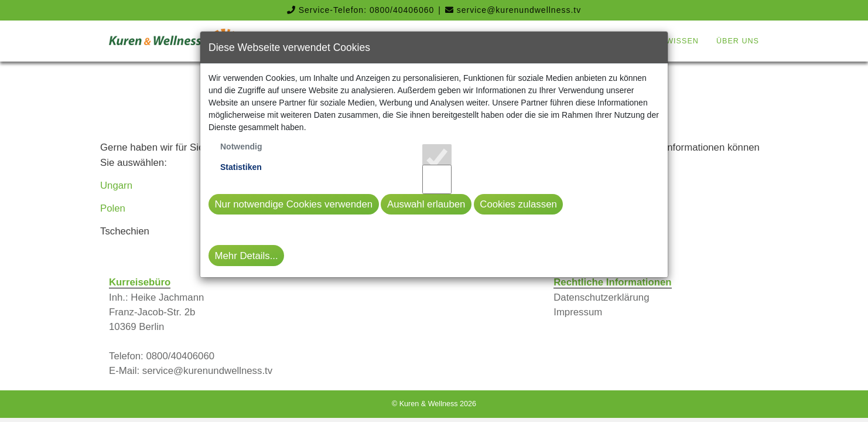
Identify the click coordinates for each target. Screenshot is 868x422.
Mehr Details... (247, 256)
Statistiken (241, 167)
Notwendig (241, 147)
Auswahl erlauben (426, 204)
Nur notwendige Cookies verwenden (294, 204)
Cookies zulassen (518, 204)
